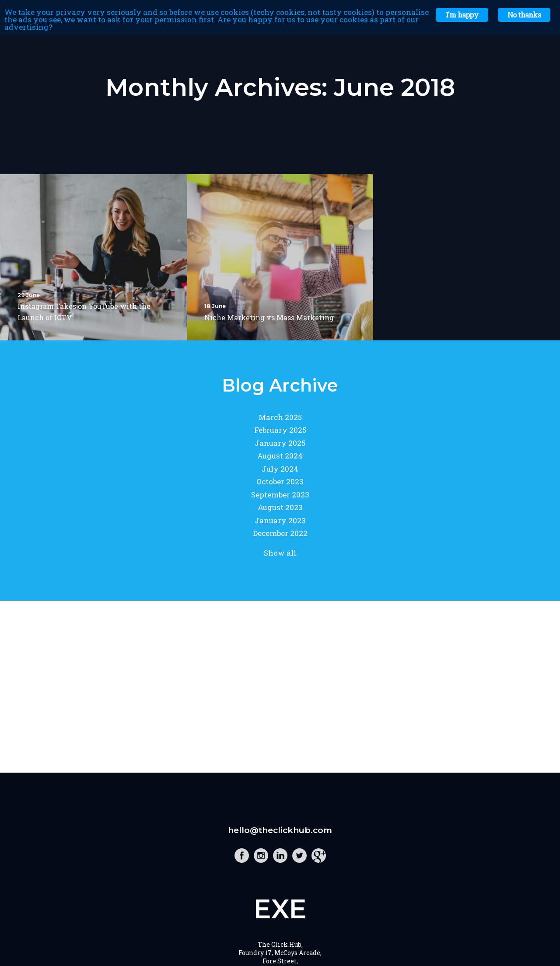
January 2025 (280, 443)
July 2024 (280, 469)
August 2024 (280, 456)
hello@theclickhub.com (280, 830)
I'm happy (462, 15)
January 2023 (280, 520)
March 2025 (280, 417)
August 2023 (280, 507)
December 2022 (280, 533)
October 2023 (280, 481)
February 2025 (280, 430)
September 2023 (280, 495)
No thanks (524, 15)
